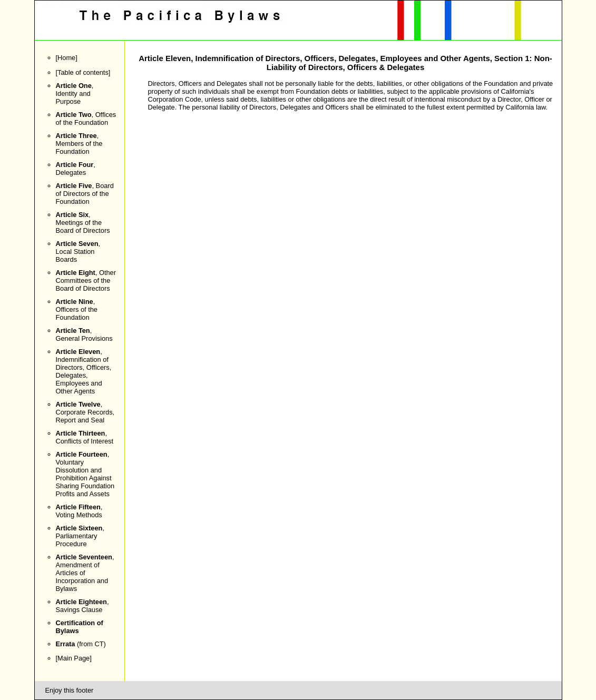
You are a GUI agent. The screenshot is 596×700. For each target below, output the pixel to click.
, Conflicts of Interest (85, 437)
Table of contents (83, 72)
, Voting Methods (79, 511)
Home (66, 58)
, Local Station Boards (78, 252)
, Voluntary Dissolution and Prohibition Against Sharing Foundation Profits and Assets (85, 474)
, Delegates (76, 169)
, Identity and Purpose (75, 93)
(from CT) (81, 644)
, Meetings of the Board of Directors (83, 223)
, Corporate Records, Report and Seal (85, 412)
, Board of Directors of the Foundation (85, 194)
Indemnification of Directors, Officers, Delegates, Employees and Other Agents (342, 58)
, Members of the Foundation (79, 144)
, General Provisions (84, 334)
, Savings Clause (82, 606)
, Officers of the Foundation (77, 309)
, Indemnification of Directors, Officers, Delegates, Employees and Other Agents (84, 371)
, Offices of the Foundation (86, 119)
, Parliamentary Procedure (80, 536)
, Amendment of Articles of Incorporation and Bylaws (85, 573)
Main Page (74, 658)
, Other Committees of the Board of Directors (86, 280)
